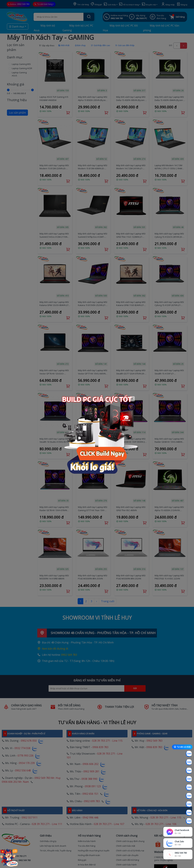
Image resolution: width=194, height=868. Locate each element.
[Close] (132, 399)
